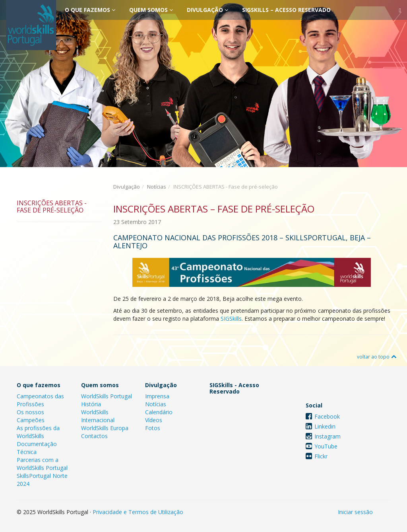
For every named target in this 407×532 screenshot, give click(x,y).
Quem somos (151, 10)
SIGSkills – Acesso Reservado (286, 10)
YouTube (326, 446)
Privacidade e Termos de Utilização (138, 512)
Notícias (157, 187)
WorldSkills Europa (105, 428)
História (91, 404)
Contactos (94, 436)
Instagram (328, 436)
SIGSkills (231, 319)
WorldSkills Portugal (107, 396)
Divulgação (207, 10)
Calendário (159, 412)
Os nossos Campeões (31, 416)
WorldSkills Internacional (98, 416)
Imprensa (157, 396)
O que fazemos (90, 10)
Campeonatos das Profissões (40, 400)
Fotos (153, 428)
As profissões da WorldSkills (38, 432)
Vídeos (154, 420)
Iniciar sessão (355, 512)
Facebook (327, 416)
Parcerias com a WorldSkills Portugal (42, 464)
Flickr (321, 456)
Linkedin (325, 426)
